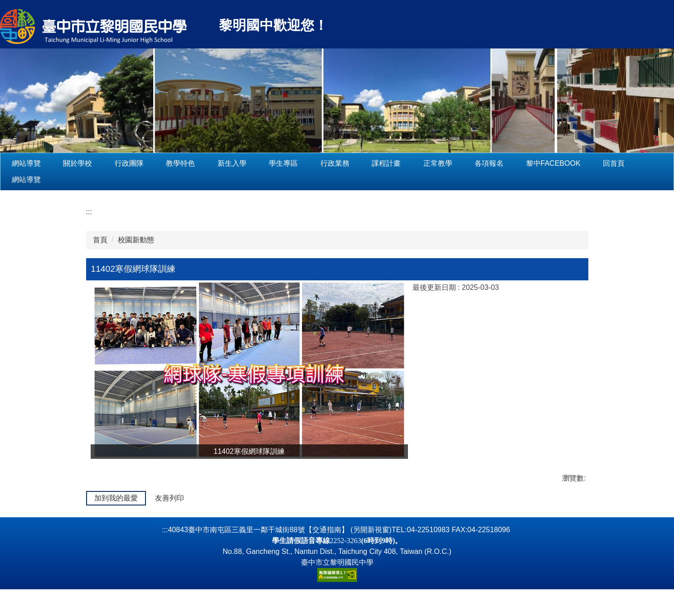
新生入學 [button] (261, 163)
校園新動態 (136, 240)
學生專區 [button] (312, 163)
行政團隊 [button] (158, 163)
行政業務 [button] (364, 163)
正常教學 (466, 163)
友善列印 (170, 498)
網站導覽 (55, 163)
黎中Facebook (582, 163)
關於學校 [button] (106, 163)
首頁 (100, 240)
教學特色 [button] (209, 163)
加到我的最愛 (116, 498)
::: (15, 163)
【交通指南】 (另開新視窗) (348, 556)
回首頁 (642, 163)
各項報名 (518, 163)
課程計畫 (415, 163)
